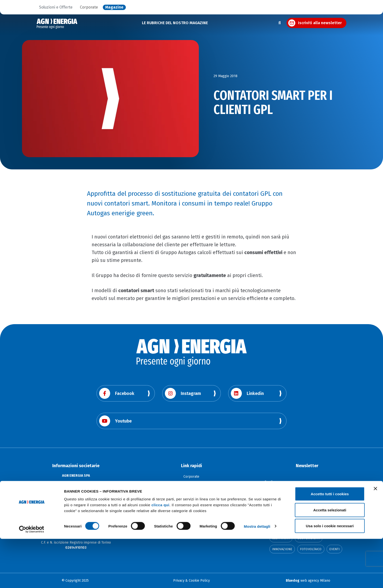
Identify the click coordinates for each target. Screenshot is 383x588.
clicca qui (160, 554)
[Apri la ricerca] (280, 23)
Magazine (114, 7)
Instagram (183, 393)
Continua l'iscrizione (307, 505)
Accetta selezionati (330, 559)
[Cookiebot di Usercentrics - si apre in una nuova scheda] (32, 578)
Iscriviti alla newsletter (320, 23)
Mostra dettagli (257, 575)
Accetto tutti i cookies (330, 543)
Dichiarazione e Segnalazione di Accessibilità (191, 499)
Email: (269, 481)
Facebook (117, 393)
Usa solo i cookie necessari (330, 575)
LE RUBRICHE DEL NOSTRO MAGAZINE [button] (175, 23)
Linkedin (247, 393)
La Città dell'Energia (191, 491)
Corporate (89, 7)
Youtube (115, 421)
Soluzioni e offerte (191, 484)
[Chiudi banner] (375, 538)
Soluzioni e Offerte (56, 7)
